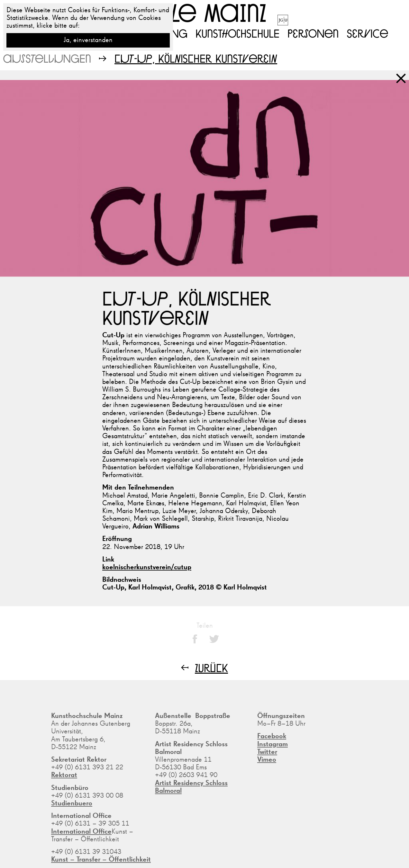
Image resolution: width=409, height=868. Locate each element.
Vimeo (267, 760)
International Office (81, 832)
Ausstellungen (47, 58)
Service (367, 33)
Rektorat (64, 775)
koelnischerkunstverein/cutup (147, 567)
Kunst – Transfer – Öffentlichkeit (101, 860)
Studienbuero (72, 803)
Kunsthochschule (237, 33)
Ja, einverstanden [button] (88, 40)
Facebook (272, 736)
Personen (313, 33)
